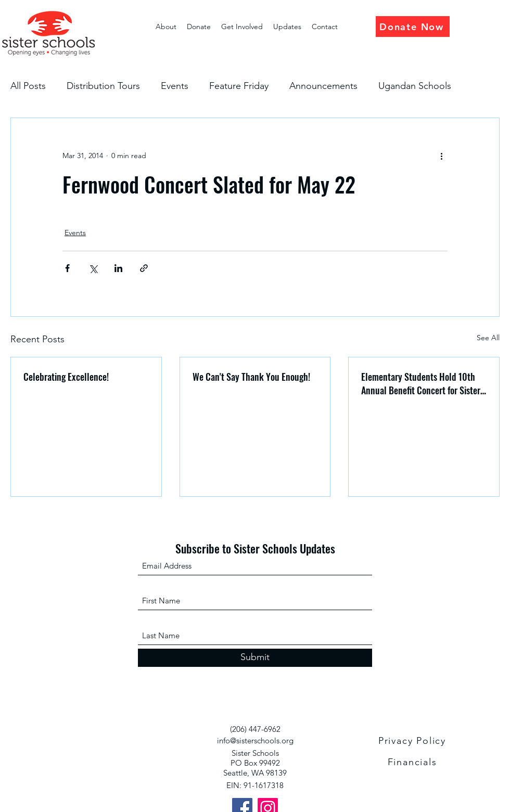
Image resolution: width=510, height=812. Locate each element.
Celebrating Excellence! (66, 377)
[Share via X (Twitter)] (93, 268)
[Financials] (413, 762)
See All (488, 338)
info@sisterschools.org (255, 740)
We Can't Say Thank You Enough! (251, 377)
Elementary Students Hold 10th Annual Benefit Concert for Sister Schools (421, 383)
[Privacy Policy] (413, 741)
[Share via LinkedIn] (118, 268)
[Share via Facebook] (67, 268)
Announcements (323, 86)
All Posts (28, 86)
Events (175, 86)
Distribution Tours (103, 86)
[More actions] (441, 156)
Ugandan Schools (415, 86)
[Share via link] (144, 268)
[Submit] (255, 658)
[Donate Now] (413, 27)
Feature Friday (239, 86)
